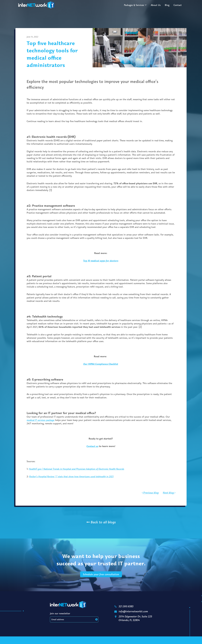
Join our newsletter (60, 613)
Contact (178, 5)
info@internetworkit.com (131, 611)
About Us (156, 5)
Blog (167, 5)
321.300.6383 (124, 606)
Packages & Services (134, 5)
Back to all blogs (101, 522)
